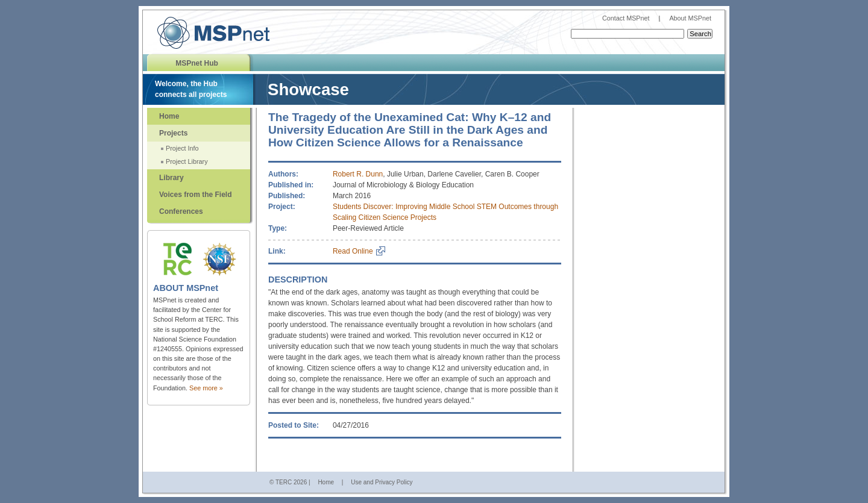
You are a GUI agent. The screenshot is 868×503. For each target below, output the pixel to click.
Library (171, 178)
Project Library (187, 161)
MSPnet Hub (197, 63)
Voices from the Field (195, 195)
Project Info (182, 148)
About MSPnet (690, 18)
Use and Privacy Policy (382, 482)
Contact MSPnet (626, 18)
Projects (173, 133)
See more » (206, 388)
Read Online (353, 251)
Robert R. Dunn (358, 174)
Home (169, 116)
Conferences (181, 211)
